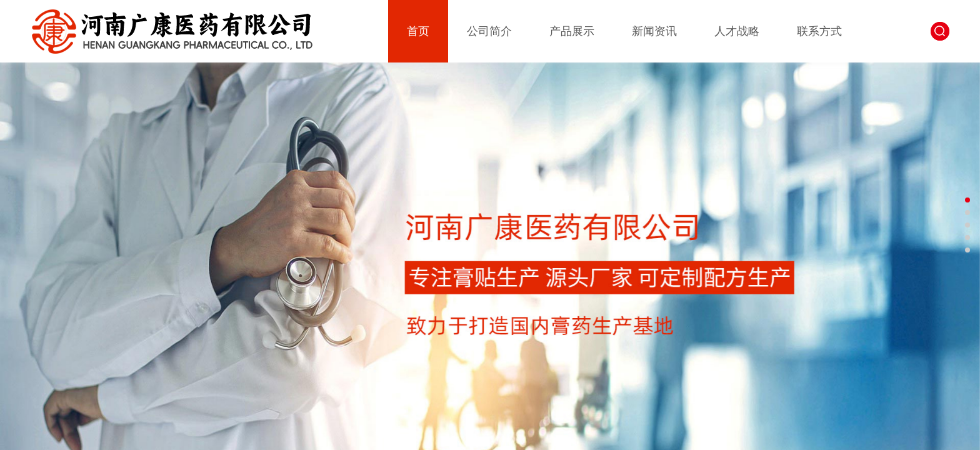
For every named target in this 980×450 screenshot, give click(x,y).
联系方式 (819, 31)
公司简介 (489, 31)
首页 (418, 31)
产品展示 (572, 31)
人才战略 (737, 31)
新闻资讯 (654, 31)
